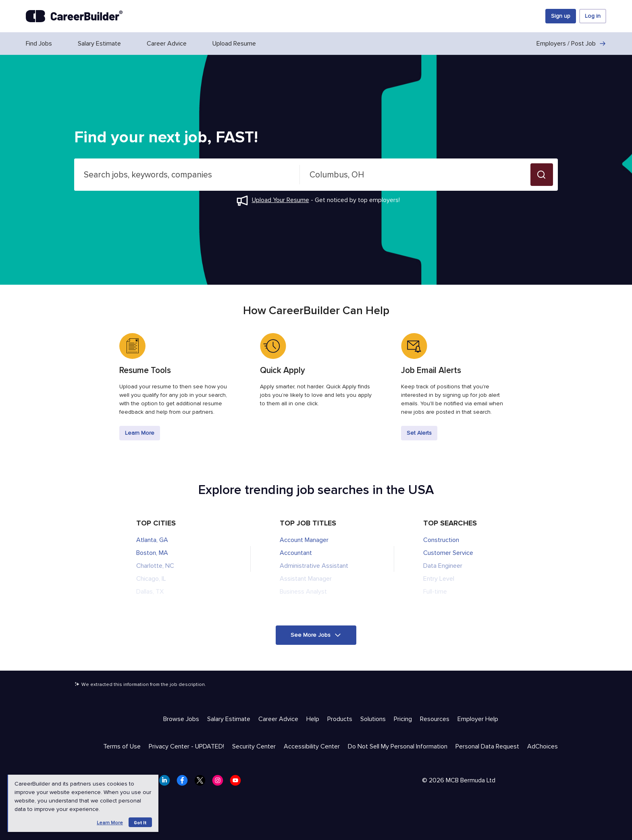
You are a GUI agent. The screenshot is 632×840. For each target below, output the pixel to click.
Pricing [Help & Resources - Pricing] (403, 719)
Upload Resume (234, 44)
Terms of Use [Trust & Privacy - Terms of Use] (122, 746)
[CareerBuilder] (74, 16)
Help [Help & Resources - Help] (313, 719)
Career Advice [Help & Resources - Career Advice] (278, 719)
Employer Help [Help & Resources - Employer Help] (478, 719)
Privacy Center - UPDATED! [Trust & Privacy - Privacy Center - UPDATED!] (186, 746)
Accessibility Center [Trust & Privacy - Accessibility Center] (312, 746)
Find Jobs (39, 44)
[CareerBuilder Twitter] (202, 783)
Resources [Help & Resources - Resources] (435, 719)
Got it (140, 822)
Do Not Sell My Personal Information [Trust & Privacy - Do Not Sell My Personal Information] (398, 746)
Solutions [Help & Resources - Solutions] (373, 719)
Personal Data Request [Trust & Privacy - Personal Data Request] (487, 746)
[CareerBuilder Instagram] (220, 783)
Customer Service (448, 553)
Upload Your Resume (281, 200)
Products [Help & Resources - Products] (340, 719)
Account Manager (304, 540)
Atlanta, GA (152, 540)
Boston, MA (152, 553)
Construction (441, 540)
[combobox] (187, 175)
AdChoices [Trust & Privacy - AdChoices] (543, 746)
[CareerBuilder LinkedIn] (167, 783)
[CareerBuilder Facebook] (185, 783)
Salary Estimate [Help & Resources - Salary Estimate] (229, 719)
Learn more (110, 823)
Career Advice (167, 44)
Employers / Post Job (571, 44)
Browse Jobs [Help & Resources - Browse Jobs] (181, 719)
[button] (542, 175)
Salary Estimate (99, 44)
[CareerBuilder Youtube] (238, 783)
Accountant (296, 553)
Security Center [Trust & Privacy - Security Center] (254, 746)
